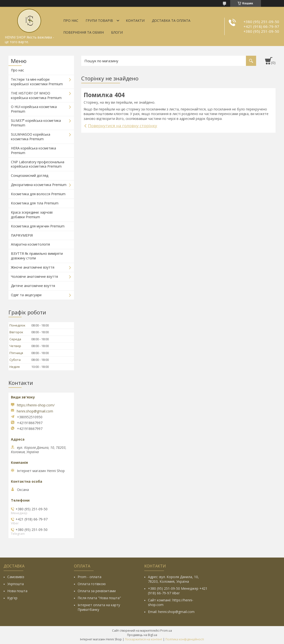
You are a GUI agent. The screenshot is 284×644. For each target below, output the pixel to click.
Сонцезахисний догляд (30, 175)
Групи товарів (99, 20)
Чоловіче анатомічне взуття (34, 276)
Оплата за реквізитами (97, 591)
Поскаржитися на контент (144, 639)
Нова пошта (17, 591)
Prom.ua (166, 631)
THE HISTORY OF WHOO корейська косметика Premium (36, 95)
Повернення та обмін (84, 32)
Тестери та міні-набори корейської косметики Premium (37, 82)
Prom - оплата (89, 577)
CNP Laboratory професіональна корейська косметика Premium (38, 164)
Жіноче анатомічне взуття (33, 267)
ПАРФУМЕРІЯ (22, 235)
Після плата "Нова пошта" (99, 598)
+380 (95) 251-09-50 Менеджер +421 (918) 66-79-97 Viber (178, 591)
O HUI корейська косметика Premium (34, 109)
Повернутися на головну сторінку (123, 126)
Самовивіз (16, 577)
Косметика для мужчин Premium (38, 226)
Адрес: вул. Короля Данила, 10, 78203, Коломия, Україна (173, 579)
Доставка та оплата (171, 20)
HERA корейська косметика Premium (33, 150)
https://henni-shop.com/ (36, 405)
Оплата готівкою (92, 584)
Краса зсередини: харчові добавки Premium (32, 215)
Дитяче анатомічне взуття (33, 286)
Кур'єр (12, 598)
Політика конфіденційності (185, 639)
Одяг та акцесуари (26, 295)
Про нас (71, 20)
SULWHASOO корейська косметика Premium (31, 137)
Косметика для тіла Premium (35, 203)
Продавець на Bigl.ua (142, 635)
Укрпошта (16, 584)
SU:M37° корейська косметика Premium (36, 123)
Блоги (117, 32)
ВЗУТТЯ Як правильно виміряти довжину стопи (37, 256)
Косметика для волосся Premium (38, 194)
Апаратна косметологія (30, 244)
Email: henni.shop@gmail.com (171, 612)
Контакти (135, 20)
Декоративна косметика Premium (39, 185)
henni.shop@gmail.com (35, 411)
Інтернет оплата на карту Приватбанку (99, 607)
